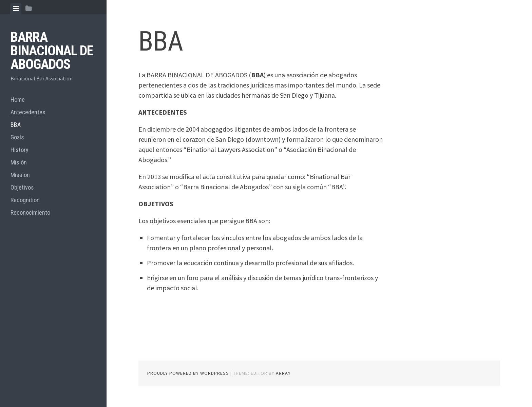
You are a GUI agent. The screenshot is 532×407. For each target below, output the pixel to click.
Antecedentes (28, 112)
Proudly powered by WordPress (188, 373)
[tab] (16, 8)
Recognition (25, 200)
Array (283, 373)
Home (18, 100)
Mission (20, 175)
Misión (19, 162)
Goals (17, 137)
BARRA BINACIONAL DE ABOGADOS (52, 51)
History (20, 150)
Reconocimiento (30, 212)
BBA (16, 125)
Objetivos (22, 187)
